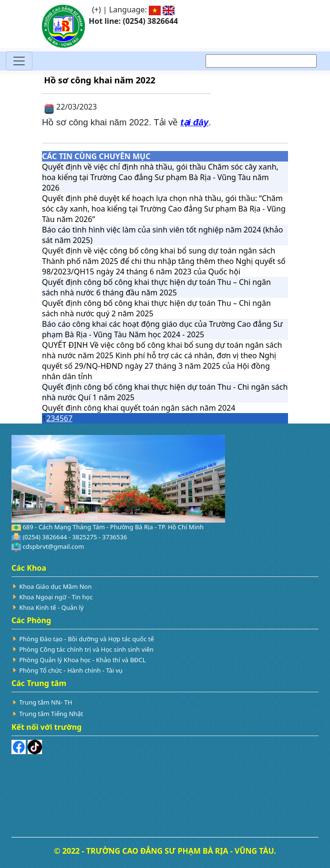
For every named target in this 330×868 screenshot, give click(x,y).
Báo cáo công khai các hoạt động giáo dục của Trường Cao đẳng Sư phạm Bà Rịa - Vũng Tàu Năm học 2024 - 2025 (162, 329)
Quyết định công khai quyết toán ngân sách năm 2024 (139, 408)
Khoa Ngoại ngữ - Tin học (56, 597)
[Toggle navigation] (19, 61)
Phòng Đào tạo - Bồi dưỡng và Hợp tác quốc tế (87, 639)
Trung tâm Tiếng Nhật (51, 714)
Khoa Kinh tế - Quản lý (51, 607)
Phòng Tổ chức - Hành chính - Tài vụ (71, 670)
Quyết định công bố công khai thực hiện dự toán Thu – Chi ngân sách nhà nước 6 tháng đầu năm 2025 (156, 287)
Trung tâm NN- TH (46, 702)
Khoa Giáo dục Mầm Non (55, 586)
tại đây (194, 122)
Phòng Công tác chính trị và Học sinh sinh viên (86, 649)
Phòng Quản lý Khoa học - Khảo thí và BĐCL (82, 660)
